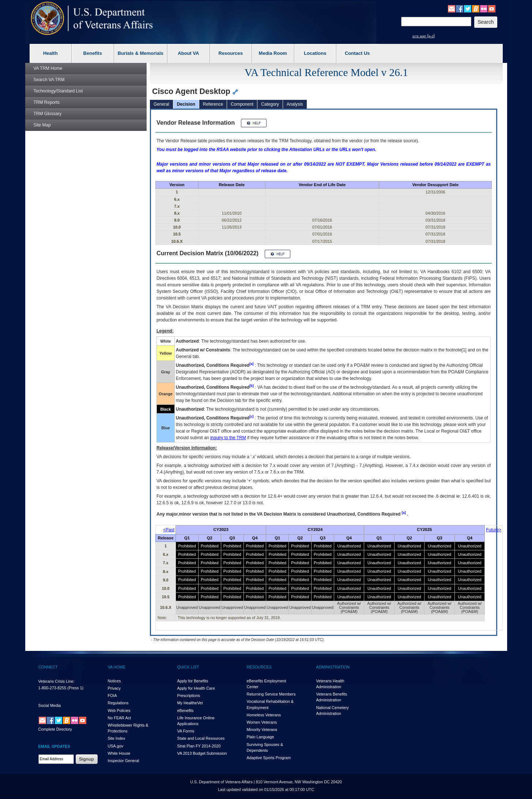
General (161, 104)
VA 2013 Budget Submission (202, 753)
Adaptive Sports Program (269, 758)
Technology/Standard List (58, 91)
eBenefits (186, 711)
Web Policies (119, 711)
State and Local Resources (201, 738)
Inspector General (124, 761)
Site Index (117, 738)
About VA (188, 53)
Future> (494, 530)
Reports (47, 102)
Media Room (273, 53)
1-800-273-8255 (52, 688)
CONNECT (48, 667)
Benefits (93, 53)
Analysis (295, 104)
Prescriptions (189, 696)
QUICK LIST (188, 667)
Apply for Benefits (193, 681)
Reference (213, 104)
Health (50, 53)
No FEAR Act (120, 718)
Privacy (114, 688)
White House (119, 753)
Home (48, 68)
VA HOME (117, 667)
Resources (231, 53)
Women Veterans (262, 722)
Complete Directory (55, 729)
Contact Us (357, 53)
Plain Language (261, 737)
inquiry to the (228, 438)
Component (242, 104)
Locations (315, 53)
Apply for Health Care (196, 688)
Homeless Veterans (264, 715)
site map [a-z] (424, 36)
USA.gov (116, 746)
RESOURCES (259, 667)
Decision (186, 104)
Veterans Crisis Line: (56, 681)
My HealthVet (190, 703)
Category (270, 104)
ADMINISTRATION (333, 667)
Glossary (48, 114)
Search (49, 80)
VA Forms (186, 731)
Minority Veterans (262, 730)
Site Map (42, 125)
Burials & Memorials (141, 53)
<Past (169, 530)
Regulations (118, 703)
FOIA (112, 696)
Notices (114, 681)
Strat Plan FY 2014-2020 (199, 746)
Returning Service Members (271, 694)
